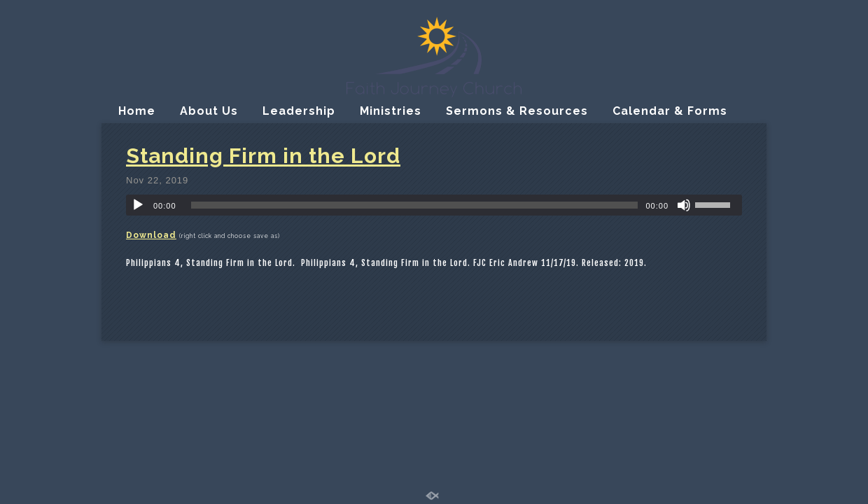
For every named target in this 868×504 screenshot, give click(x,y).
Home (137, 111)
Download (151, 235)
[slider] (415, 205)
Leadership (299, 111)
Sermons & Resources (517, 111)
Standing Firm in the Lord (263, 156)
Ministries (391, 111)
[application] (434, 205)
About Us (209, 111)
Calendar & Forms (670, 111)
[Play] (138, 205)
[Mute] (684, 205)
